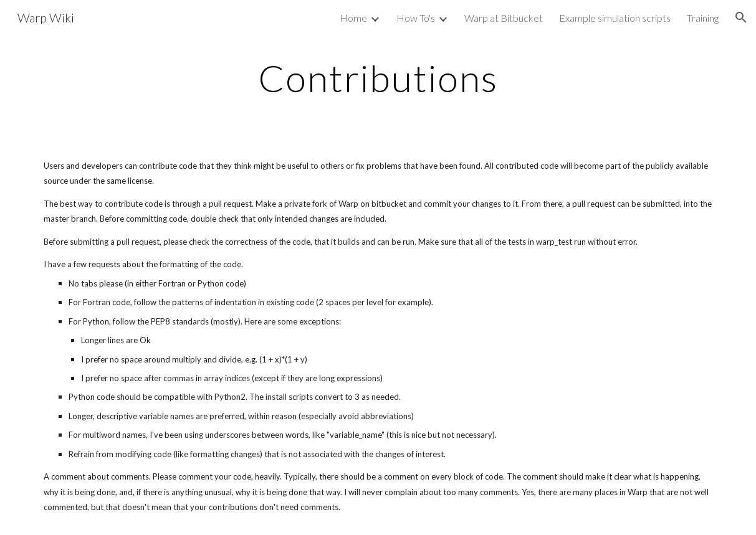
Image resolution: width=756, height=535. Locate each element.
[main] (378, 78)
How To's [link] (416, 18)
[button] (741, 17)
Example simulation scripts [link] (615, 18)
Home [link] (353, 18)
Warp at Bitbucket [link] (504, 18)
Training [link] (703, 18)
